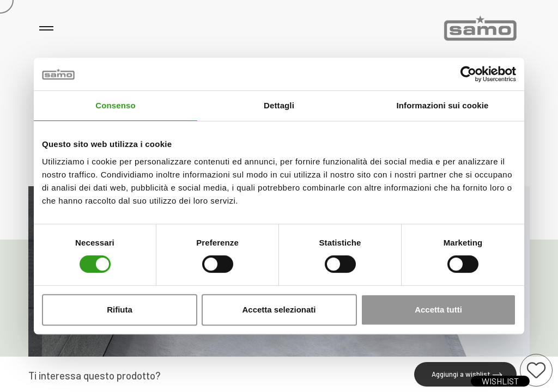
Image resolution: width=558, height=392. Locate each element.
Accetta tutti (438, 310)
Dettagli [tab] (279, 105)
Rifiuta (120, 310)
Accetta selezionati (279, 310)
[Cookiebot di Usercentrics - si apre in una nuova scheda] (468, 74)
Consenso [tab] (115, 105)
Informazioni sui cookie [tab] (443, 105)
